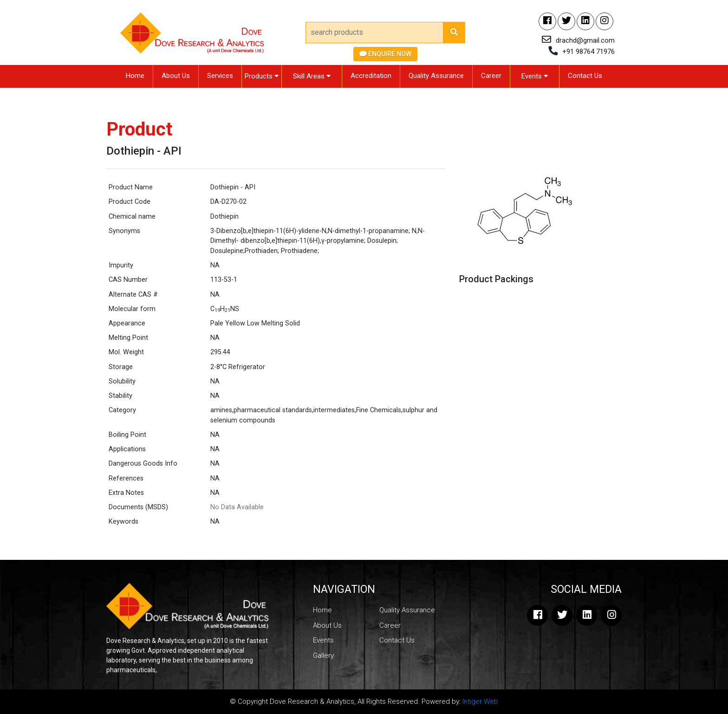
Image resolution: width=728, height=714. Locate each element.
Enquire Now (385, 54)
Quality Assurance (436, 76)
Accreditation (371, 76)
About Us (176, 76)
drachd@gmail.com (585, 40)
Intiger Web (480, 701)
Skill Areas (312, 76)
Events (535, 76)
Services (220, 76)
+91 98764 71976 (588, 52)
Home (135, 76)
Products (262, 76)
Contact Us (585, 76)
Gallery (323, 656)
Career (491, 76)
